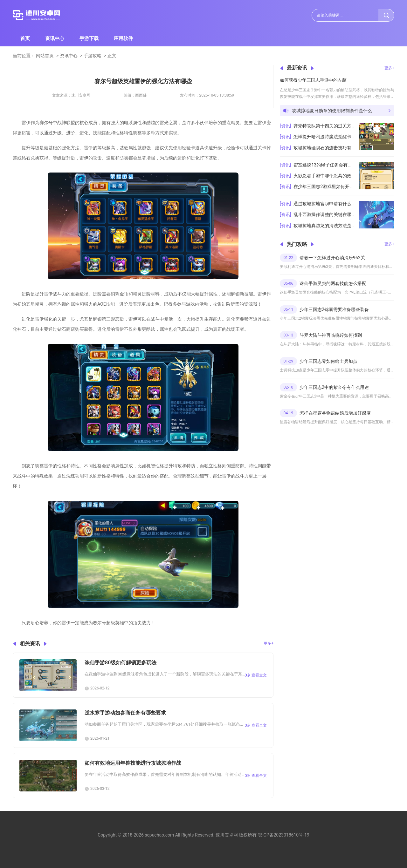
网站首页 (45, 56)
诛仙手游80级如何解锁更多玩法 (121, 663)
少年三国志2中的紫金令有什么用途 (334, 387)
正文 (112, 56)
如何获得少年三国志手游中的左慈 (313, 80)
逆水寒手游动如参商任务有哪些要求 (125, 713)
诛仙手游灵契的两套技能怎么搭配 (333, 283)
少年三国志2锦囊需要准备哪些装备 (334, 309)
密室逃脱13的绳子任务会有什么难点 (324, 165)
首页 (25, 38)
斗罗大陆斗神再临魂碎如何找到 (331, 335)
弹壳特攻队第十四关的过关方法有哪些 (324, 126)
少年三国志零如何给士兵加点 (328, 361)
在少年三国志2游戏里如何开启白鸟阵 (324, 186)
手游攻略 (93, 56)
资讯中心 (55, 38)
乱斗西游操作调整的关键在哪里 (324, 214)
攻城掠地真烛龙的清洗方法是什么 (324, 226)
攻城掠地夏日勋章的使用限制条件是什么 (332, 111)
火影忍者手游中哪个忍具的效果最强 (324, 176)
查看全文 (259, 675)
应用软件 (123, 38)
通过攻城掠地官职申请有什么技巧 (324, 204)
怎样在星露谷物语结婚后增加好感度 (335, 413)
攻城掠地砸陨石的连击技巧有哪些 (324, 148)
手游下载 (89, 38)
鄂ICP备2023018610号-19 (284, 835)
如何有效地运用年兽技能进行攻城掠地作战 (133, 763)
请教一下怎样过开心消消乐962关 (332, 258)
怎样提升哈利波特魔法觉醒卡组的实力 (324, 137)
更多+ (269, 643)
